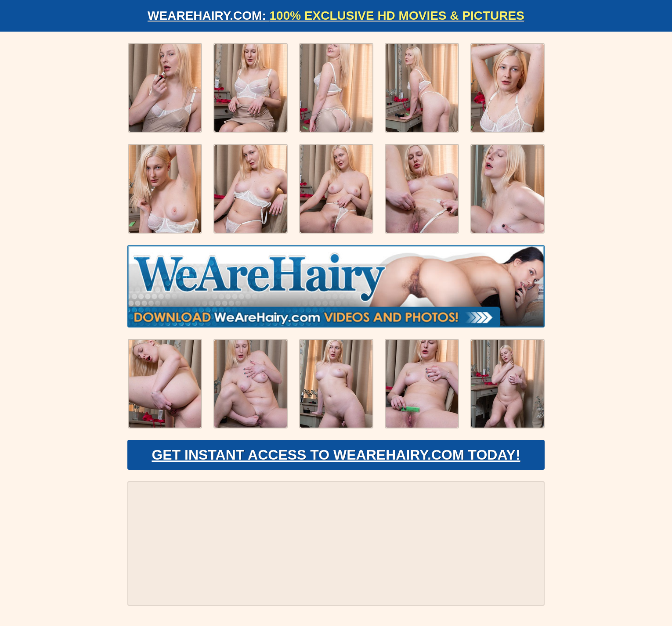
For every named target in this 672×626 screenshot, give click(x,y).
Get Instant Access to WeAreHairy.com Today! (336, 455)
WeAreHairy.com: (336, 16)
